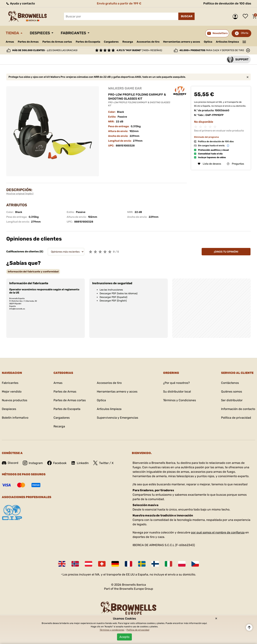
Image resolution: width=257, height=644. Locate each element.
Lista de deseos (246, 16)
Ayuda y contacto (20, 3)
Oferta (245, 33)
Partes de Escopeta (88, 42)
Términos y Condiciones (180, 400)
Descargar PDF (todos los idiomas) (119, 293)
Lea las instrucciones (111, 290)
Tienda (12, 33)
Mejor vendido (12, 392)
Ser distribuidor (232, 400)
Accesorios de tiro (148, 42)
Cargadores (111, 42)
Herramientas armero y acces (182, 42)
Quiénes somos (232, 392)
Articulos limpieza (227, 42)
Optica (208, 42)
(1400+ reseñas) (139, 50)
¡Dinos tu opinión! (226, 252)
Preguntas (235, 164)
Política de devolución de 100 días (227, 3)
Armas (10, 42)
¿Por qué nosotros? (176, 383)
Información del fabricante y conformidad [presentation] (33, 272)
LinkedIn (80, 463)
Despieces (40, 33)
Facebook (57, 463)
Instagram (33, 463)
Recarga (128, 42)
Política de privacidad (236, 418)
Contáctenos (230, 383)
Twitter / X (103, 463)
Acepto (124, 637)
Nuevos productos (15, 400)
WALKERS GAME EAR (125, 88)
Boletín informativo (15, 418)
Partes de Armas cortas (57, 42)
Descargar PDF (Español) (113, 297)
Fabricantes (73, 33)
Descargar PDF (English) (113, 301)
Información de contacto (238, 409)
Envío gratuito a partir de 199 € (119, 3)
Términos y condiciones (112, 630)
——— (244, 41)
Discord (10, 463)
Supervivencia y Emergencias (117, 418)
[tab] (33, 272)
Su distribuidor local (177, 392)
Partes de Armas (28, 42)
